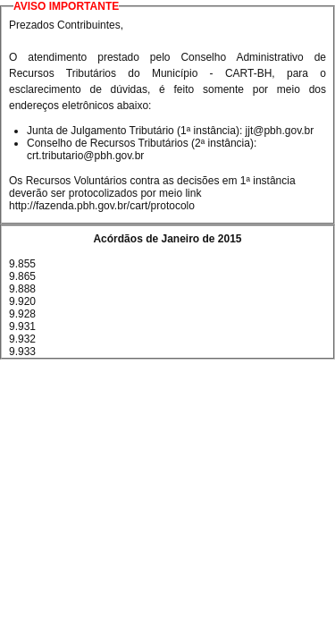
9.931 (22, 326)
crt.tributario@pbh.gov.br (85, 156)
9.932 (22, 339)
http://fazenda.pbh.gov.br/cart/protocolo (102, 206)
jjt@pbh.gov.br (280, 131)
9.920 (22, 301)
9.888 (22, 289)
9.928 (22, 314)
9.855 (22, 264)
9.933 (22, 352)
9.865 (22, 276)
